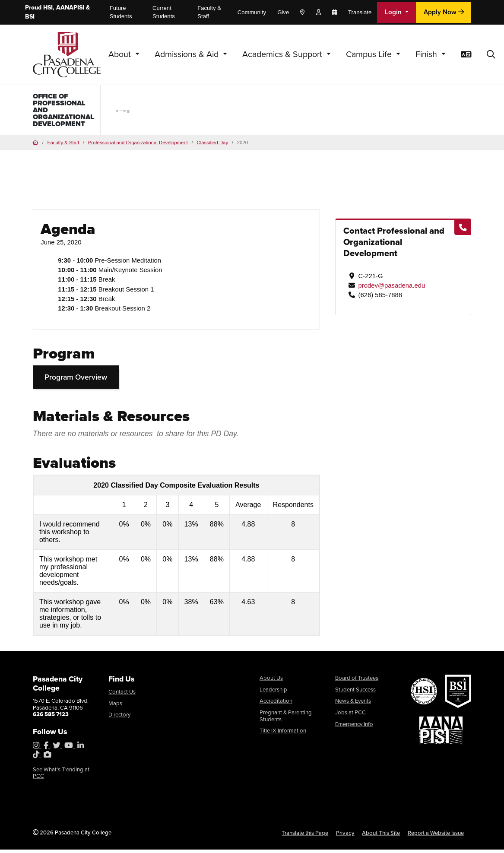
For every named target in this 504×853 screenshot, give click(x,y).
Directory (119, 718)
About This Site (381, 836)
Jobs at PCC (350, 715)
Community (252, 12)
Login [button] (394, 12)
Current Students (164, 12)
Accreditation (276, 704)
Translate (360, 12)
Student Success (355, 693)
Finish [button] (427, 54)
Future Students (121, 12)
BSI (30, 17)
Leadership (273, 693)
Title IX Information (283, 734)
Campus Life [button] (370, 54)
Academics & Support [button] (283, 54)
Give (283, 12)
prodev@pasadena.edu (391, 289)
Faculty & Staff (209, 12)
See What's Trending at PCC (61, 776)
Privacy (345, 836)
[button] (491, 55)
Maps (115, 706)
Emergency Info (354, 727)
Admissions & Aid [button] (188, 54)
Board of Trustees (357, 681)
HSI (48, 8)
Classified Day (212, 146)
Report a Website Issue (436, 836)
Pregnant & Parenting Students (286, 719)
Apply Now (444, 12)
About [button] (121, 54)
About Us (271, 681)
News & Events (353, 704)
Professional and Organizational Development (138, 146)
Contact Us (122, 695)
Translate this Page (305, 836)
